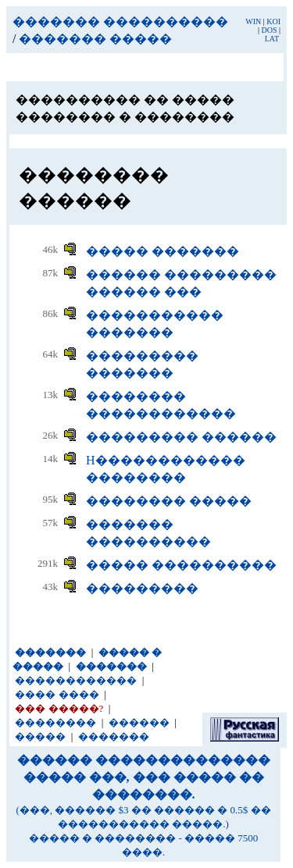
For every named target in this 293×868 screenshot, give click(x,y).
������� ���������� (120, 21)
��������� (142, 588)
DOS (269, 30)
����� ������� (163, 251)
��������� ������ (181, 437)
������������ (76, 680)
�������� (55, 722)
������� (114, 736)
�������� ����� (169, 501)
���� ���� (57, 694)
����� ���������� (181, 565)
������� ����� (95, 39)
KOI (273, 21)
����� (40, 736)
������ (139, 722)
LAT (272, 39)
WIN (253, 21)
